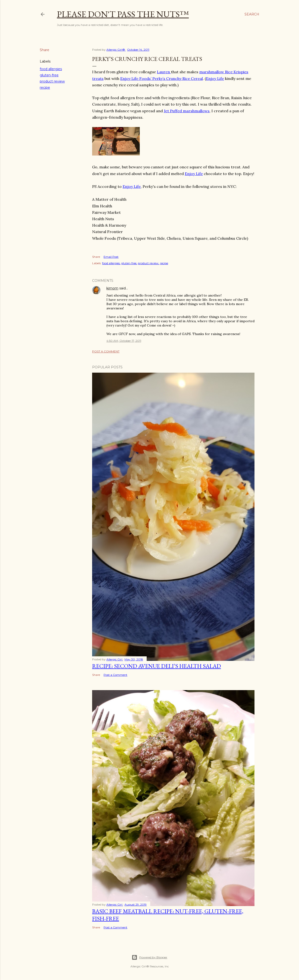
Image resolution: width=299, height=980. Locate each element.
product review (52, 81)
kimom (112, 288)
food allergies (51, 69)
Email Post (111, 257)
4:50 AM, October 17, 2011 (124, 341)
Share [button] (45, 50)
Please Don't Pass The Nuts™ (123, 14)
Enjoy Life (215, 78)
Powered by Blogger (149, 957)
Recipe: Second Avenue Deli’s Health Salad (157, 666)
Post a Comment (106, 351)
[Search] (252, 14)
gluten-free (49, 75)
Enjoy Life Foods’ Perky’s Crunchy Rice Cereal (162, 78)
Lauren (164, 72)
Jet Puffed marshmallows (187, 111)
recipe (45, 88)
